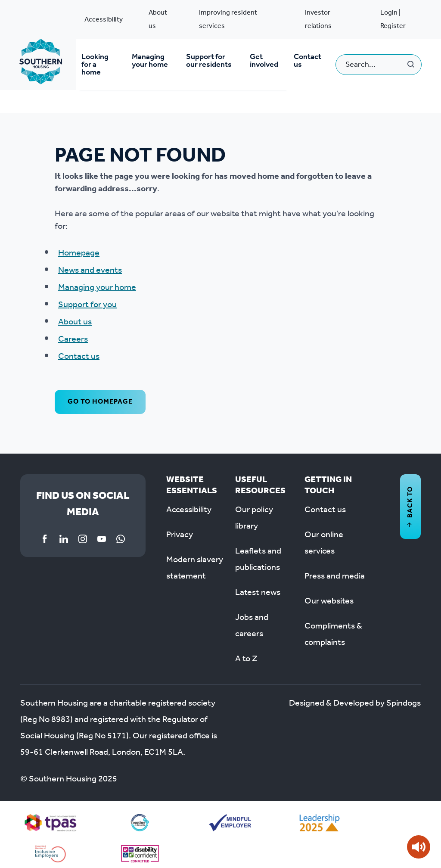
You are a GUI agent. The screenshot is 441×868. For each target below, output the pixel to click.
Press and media (335, 569)
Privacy (180, 528)
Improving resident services (228, 19)
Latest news (258, 585)
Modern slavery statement (195, 561)
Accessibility (104, 20)
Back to (410, 499)
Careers (73, 332)
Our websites (329, 594)
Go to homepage (100, 394)
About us (158, 19)
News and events (90, 263)
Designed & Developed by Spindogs (355, 696)
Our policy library (254, 511)
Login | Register (393, 19)
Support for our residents (209, 61)
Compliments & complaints (333, 627)
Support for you (87, 298)
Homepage (79, 246)
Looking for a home (99, 61)
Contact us (308, 61)
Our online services (324, 536)
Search (411, 61)
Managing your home (150, 61)
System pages (42, 98)
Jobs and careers (252, 619)
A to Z (246, 652)
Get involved (265, 61)
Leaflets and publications (258, 552)
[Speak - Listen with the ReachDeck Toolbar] (419, 847)
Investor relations (318, 19)
